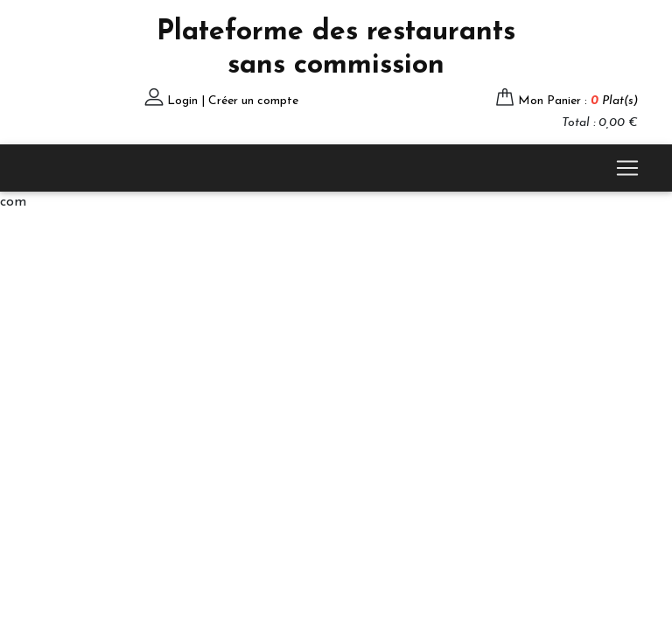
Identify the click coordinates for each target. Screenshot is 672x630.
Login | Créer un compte (233, 101)
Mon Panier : (578, 101)
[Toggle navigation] (627, 168)
